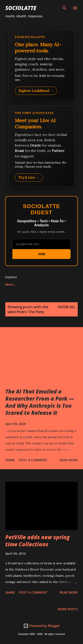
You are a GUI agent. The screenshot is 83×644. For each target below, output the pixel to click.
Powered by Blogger (42, 626)
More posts (68, 609)
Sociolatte (21, 8)
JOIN (41, 254)
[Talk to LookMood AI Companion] (41, 146)
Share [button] (10, 460)
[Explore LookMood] (41, 65)
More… (11, 284)
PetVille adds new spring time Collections (38, 541)
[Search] (64, 8)
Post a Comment (33, 460)
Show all (67, 307)
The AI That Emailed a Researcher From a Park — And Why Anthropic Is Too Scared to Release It (40, 402)
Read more (69, 460)
